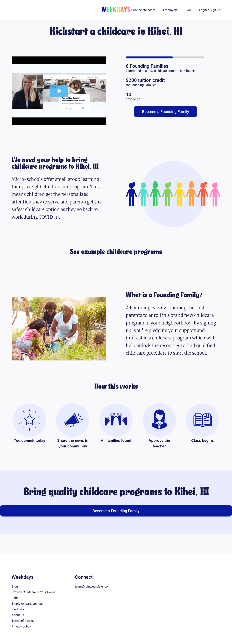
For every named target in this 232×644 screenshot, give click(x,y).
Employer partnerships (27, 604)
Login (203, 10)
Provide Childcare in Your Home (33, 592)
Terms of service (23, 621)
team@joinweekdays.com (93, 586)
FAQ (188, 10)
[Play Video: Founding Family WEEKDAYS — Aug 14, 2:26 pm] (59, 91)
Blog (15, 586)
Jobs (15, 598)
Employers (170, 10)
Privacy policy (21, 626)
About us (18, 615)
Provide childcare (143, 10)
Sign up (215, 10)
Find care (18, 609)
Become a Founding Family (166, 112)
